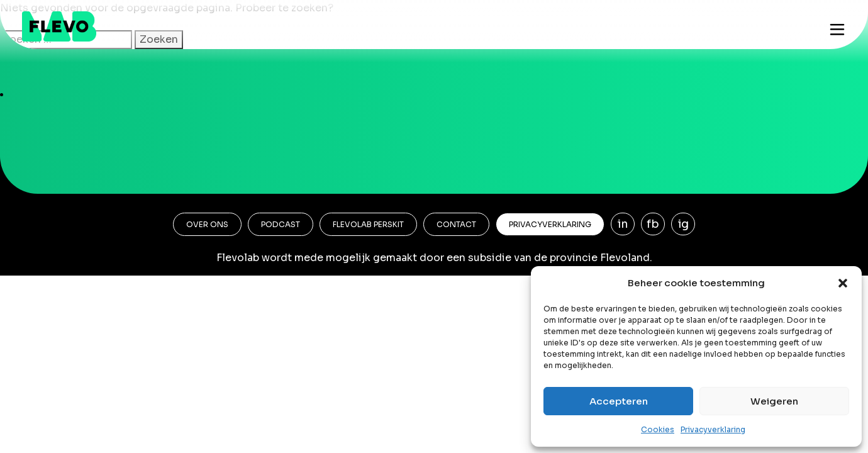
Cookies (658, 429)
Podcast (281, 224)
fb (653, 224)
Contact (456, 224)
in (623, 224)
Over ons (207, 224)
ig (683, 224)
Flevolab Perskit (368, 224)
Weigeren (774, 401)
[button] (843, 283)
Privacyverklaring (713, 429)
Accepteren (619, 401)
